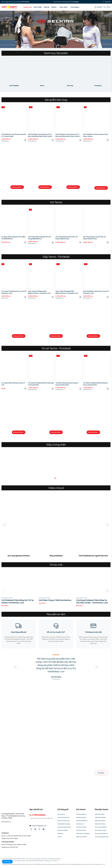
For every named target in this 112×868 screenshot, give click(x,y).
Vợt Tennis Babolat (82, 821)
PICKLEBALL (76, 7)
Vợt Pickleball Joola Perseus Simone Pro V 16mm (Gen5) (14, 135)
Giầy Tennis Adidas (101, 817)
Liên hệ (46, 7)
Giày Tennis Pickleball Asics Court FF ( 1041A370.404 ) (15, 292)
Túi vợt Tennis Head (101, 830)
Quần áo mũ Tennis (82, 837)
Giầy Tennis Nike (100, 814)
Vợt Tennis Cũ (80, 824)
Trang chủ (27, 7)
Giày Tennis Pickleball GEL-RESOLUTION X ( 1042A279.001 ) (41, 292)
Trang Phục (98, 86)
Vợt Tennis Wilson (81, 814)
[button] (55, 478)
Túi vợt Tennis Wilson (101, 827)
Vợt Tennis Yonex (81, 830)
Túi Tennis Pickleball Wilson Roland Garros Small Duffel (96, 384)
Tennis (54, 7)
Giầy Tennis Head (100, 824)
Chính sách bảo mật (63, 817)
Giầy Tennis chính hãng (83, 833)
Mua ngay (76, 2)
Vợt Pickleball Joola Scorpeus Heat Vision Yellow (96, 135)
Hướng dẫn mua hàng (64, 824)
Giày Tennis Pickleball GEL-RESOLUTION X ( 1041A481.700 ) (68, 292)
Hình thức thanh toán (64, 821)
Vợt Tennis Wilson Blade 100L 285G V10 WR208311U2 (14, 238)
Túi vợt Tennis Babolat (101, 833)
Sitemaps (60, 833)
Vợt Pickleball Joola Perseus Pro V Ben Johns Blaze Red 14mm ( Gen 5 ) (69, 135)
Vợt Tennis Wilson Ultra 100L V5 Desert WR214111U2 (68, 238)
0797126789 (25, 2)
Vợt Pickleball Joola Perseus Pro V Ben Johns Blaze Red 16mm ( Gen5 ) (41, 135)
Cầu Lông (64, 7)
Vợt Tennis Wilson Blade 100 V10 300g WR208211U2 (41, 238)
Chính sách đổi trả (63, 830)
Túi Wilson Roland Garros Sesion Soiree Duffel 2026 (68, 384)
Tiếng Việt (108, 2)
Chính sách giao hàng (64, 827)
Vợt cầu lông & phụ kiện (102, 837)
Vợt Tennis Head (81, 817)
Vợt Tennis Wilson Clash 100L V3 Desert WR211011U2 (95, 238)
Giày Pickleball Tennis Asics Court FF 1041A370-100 (97, 292)
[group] (19, 463)
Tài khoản (98, 7)
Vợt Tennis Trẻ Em (81, 827)
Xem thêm (5, 606)
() (109, 7)
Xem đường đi (6, 821)
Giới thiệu (38, 7)
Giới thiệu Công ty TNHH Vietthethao (55, 600)
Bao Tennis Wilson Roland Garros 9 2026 (14, 384)
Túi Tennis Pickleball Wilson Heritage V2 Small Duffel (42, 384)
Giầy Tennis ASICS (100, 821)
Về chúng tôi (61, 814)
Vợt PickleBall (14, 86)
